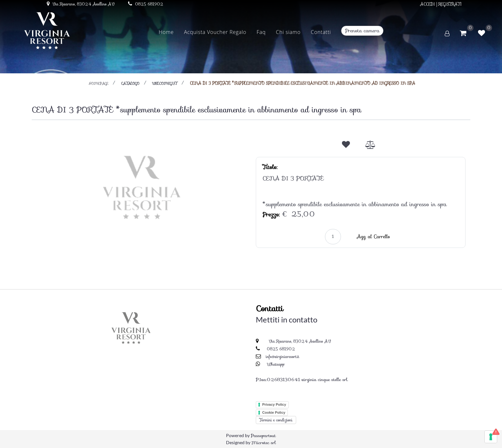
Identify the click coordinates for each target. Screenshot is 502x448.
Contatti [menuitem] (321, 32)
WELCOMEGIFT (165, 83)
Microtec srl (263, 443)
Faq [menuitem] (261, 32)
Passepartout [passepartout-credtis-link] (263, 436)
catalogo (130, 83)
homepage (99, 83)
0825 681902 (281, 349)
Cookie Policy (274, 412)
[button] (142, 187)
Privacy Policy (274, 404)
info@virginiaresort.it (282, 357)
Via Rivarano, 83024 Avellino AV (299, 341)
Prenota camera (362, 31)
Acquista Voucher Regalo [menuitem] (215, 32)
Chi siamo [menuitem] (288, 32)
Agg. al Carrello (373, 237)
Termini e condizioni (276, 420)
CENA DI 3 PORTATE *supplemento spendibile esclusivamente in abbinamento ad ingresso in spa (303, 83)
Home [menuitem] (166, 32)
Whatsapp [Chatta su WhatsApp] (276, 364)
